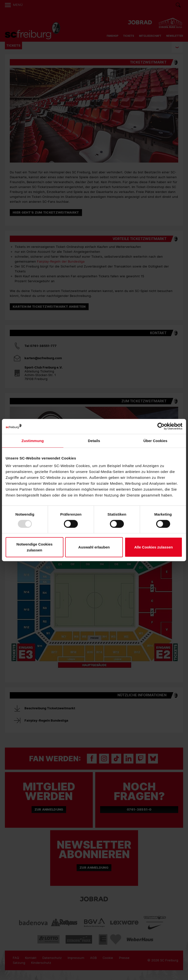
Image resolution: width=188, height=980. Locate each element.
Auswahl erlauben (94, 547)
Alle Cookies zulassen (153, 547)
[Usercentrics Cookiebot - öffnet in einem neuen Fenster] (161, 426)
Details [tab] (94, 440)
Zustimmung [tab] (33, 440)
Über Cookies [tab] (155, 440)
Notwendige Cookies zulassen (35, 547)
